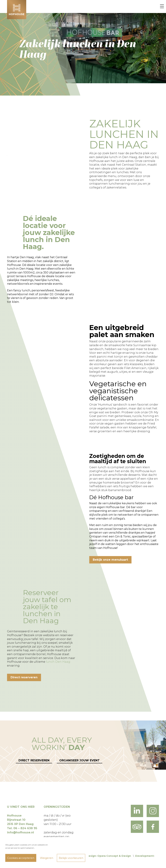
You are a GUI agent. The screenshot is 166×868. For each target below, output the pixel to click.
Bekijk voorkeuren (71, 858)
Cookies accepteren (21, 858)
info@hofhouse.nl (21, 832)
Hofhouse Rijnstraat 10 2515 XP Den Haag (20, 820)
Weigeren (47, 858)
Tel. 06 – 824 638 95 (22, 828)
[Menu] (162, 6)
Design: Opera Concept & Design (109, 856)
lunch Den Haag (58, 662)
